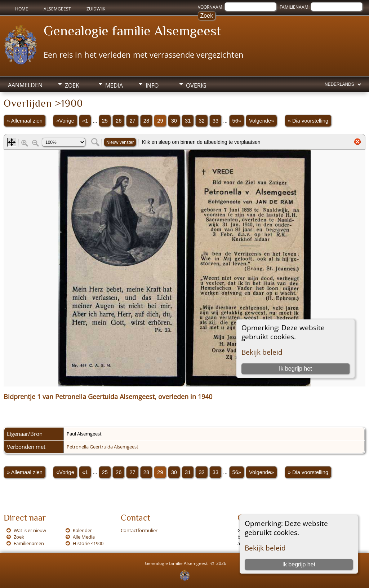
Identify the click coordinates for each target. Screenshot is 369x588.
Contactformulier (139, 530)
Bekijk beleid (265, 548)
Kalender (82, 530)
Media (114, 85)
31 (188, 121)
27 (132, 121)
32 (201, 121)
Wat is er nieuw (30, 530)
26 (119, 121)
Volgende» (261, 121)
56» (237, 121)
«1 (85, 121)
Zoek (72, 85)
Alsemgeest (57, 9)
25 (105, 121)
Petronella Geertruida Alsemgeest (103, 447)
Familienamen (29, 543)
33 (215, 121)
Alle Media (84, 537)
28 (146, 121)
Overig (196, 85)
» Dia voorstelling (308, 121)
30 (174, 121)
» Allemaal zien (25, 121)
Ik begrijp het (299, 564)
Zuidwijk (96, 9)
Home (22, 9)
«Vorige (65, 121)
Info (152, 85)
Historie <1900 (88, 543)
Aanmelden (25, 85)
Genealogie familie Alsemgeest (132, 31)
